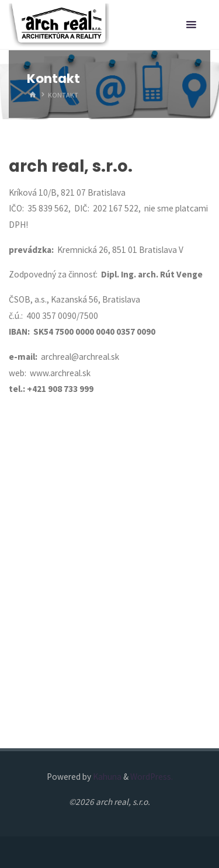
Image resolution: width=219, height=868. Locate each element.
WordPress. (152, 777)
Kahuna (106, 777)
